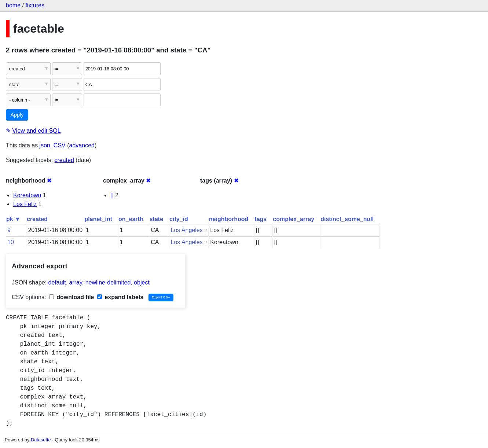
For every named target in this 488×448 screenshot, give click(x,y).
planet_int (99, 219)
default (57, 282)
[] (112, 195)
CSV (60, 145)
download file (72, 297)
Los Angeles (187, 230)
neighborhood (229, 219)
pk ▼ (13, 219)
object (142, 282)
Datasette (41, 440)
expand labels (120, 297)
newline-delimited (108, 282)
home (13, 5)
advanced (82, 145)
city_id (179, 219)
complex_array (293, 219)
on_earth (131, 219)
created (64, 160)
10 (11, 242)
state (156, 219)
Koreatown (27, 195)
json (45, 145)
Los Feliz (25, 204)
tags (260, 219)
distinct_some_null (347, 219)
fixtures (35, 5)
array (76, 282)
